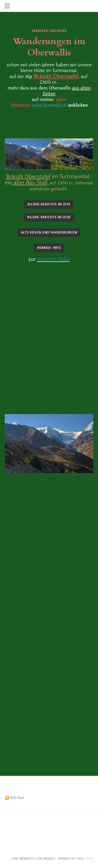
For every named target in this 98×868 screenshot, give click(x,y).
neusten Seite (54, 259)
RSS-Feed (17, 798)
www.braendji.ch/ (50, 105)
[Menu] (7, 6)
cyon (89, 859)
